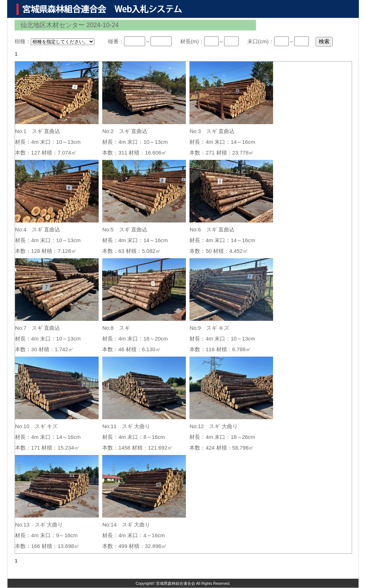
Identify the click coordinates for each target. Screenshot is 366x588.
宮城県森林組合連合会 (175, 583)
